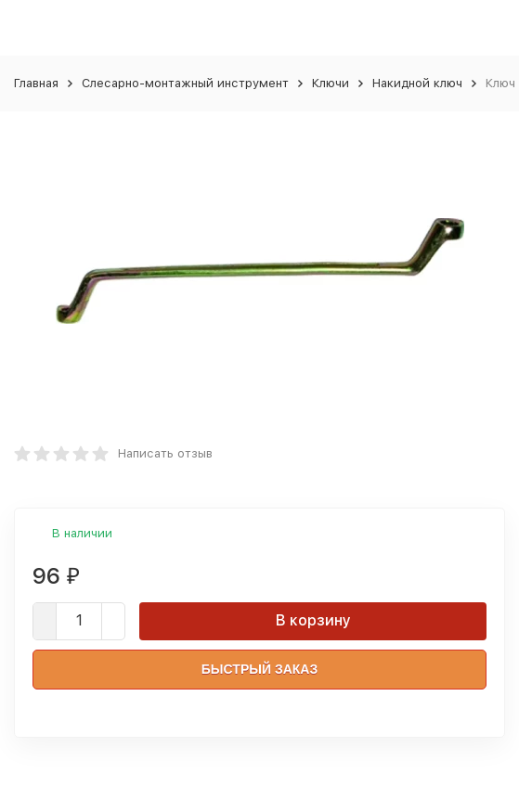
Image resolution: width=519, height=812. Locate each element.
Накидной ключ (417, 83)
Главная (36, 83)
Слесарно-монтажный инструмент (185, 83)
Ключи (331, 83)
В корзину (313, 620)
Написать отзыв (165, 453)
